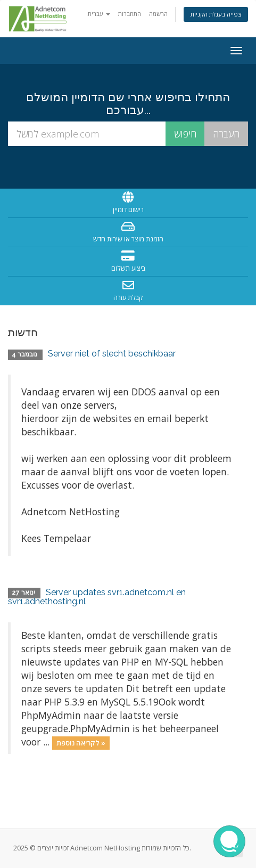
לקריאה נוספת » (81, 743)
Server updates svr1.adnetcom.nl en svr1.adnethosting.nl (97, 597)
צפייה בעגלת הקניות (216, 14)
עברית (99, 14)
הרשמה (158, 14)
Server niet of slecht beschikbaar (112, 354)
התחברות (130, 14)
